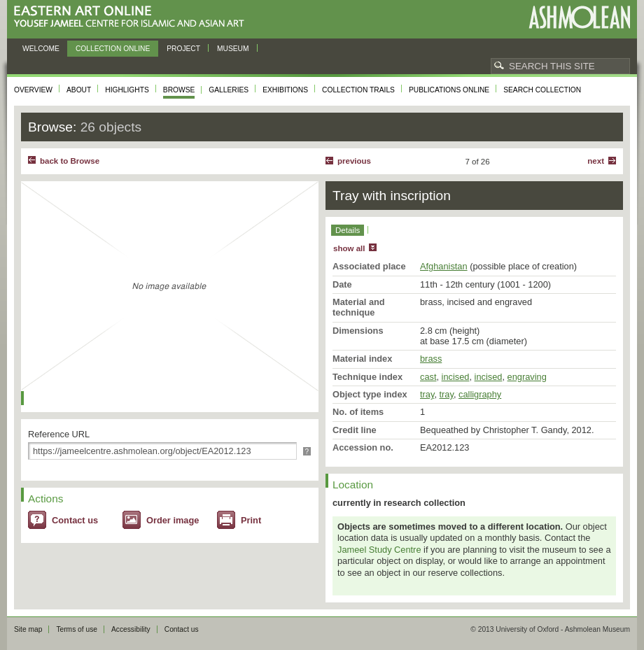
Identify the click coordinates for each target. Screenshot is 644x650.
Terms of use (77, 629)
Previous (354, 161)
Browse (179, 90)
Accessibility (131, 629)
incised (456, 377)
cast (428, 377)
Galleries (229, 90)
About (79, 90)
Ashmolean (579, 17)
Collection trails (358, 90)
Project (183, 49)
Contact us (75, 520)
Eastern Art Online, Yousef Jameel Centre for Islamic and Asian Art (133, 17)
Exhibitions (285, 90)
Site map (28, 629)
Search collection (542, 90)
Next (596, 161)
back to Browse (70, 161)
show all (349, 248)
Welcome (41, 49)
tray (427, 394)
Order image (173, 520)
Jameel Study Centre (379, 550)
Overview (33, 90)
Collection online (113, 49)
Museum (233, 49)
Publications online (449, 90)
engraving (527, 377)
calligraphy (480, 394)
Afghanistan (444, 266)
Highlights (127, 90)
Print (251, 520)
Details (348, 230)
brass (431, 359)
